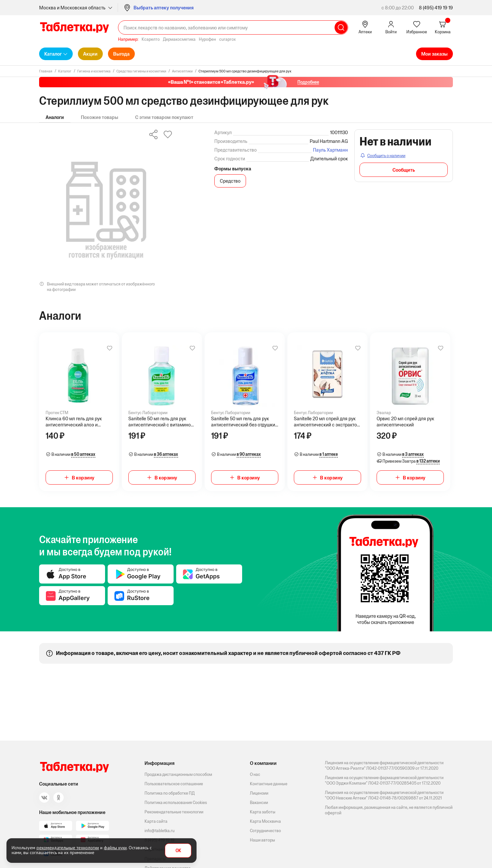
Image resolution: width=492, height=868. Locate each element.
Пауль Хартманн (330, 150)
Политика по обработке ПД (170, 793)
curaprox (227, 39)
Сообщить (404, 170)
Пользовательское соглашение (174, 784)
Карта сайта (156, 821)
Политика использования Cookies (176, 803)
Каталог (53, 54)
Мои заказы (434, 54)
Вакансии (259, 803)
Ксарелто (151, 39)
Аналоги (55, 117)
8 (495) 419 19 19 (436, 8)
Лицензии (259, 793)
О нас (255, 774)
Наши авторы (262, 840)
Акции (90, 54)
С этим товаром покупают (164, 117)
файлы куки (115, 848)
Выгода (121, 54)
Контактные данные (269, 784)
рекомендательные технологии (68, 848)
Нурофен (207, 39)
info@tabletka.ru (160, 831)
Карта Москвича (265, 821)
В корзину (83, 478)
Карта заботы (263, 812)
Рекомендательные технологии (174, 812)
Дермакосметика (179, 39)
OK (178, 851)
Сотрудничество (265, 831)
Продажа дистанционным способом (178, 774)
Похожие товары (100, 117)
